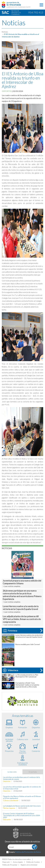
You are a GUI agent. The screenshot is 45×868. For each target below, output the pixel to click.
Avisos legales (18, 862)
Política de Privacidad (10, 865)
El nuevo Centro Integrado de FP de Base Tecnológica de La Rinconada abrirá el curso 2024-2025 (22, 815)
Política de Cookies (33, 862)
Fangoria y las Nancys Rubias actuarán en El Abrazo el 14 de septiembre (22, 797)
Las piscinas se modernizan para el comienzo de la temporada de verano (21, 778)
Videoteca (11, 670)
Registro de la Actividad (29, 865)
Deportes (7, 91)
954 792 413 (36, 12)
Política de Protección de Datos (28, 852)
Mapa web (6, 862)
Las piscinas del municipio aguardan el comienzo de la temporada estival (22, 788)
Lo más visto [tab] (12, 772)
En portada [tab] (33, 772)
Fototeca (10, 631)
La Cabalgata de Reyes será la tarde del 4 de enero (22, 806)
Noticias (5, 32)
